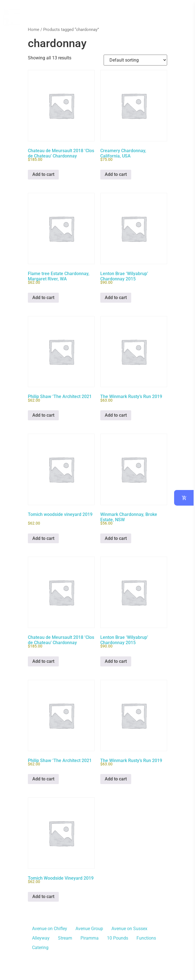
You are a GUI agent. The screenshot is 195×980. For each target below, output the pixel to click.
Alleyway (41, 938)
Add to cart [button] (43, 174)
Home (34, 30)
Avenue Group (89, 929)
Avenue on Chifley (50, 929)
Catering (40, 948)
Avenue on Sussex (129, 929)
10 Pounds (118, 938)
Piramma (90, 938)
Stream (65, 938)
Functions (146, 938)
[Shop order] (135, 60)
